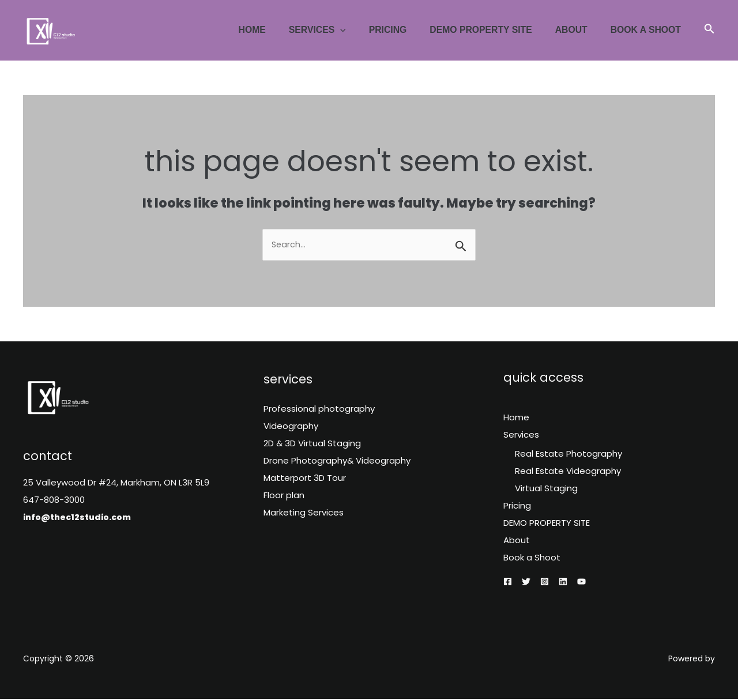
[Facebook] (508, 583)
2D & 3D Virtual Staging (312, 444)
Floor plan (284, 496)
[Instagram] (545, 583)
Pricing (405, 30)
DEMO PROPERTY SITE (493, 30)
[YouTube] (581, 583)
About (578, 30)
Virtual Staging (546, 489)
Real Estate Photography (568, 455)
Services (339, 30)
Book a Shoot (648, 30)
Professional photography (319, 410)
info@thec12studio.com (80, 518)
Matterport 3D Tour (305, 479)
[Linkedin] (563, 583)
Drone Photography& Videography (337, 462)
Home (279, 30)
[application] (362, 30)
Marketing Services (304, 513)
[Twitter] (526, 583)
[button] (709, 30)
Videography (291, 427)
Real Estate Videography (568, 472)
